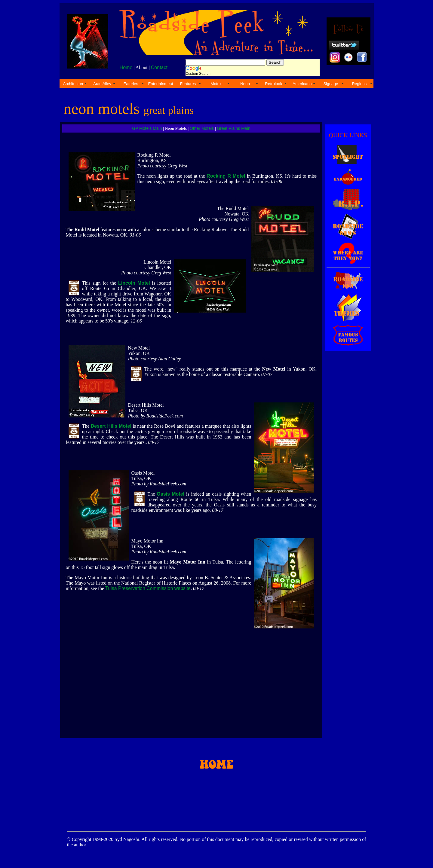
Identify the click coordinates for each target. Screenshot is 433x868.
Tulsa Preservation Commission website (148, 588)
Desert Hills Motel (111, 426)
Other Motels (202, 128)
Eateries (131, 84)
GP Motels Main (147, 128)
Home (126, 67)
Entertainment (160, 84)
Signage (331, 84)
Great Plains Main (233, 128)
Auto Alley (102, 84)
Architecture (74, 84)
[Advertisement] (347, 453)
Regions (359, 84)
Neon (245, 84)
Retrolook (273, 84)
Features (188, 84)
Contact (159, 67)
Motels (216, 84)
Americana (302, 84)
